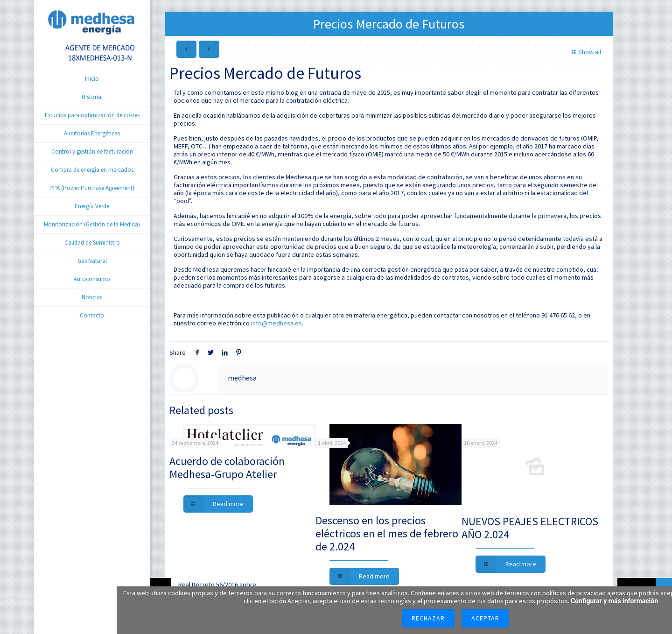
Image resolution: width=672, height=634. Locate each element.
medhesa (242, 378)
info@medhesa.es (276, 323)
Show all (585, 52)
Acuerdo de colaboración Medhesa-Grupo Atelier (227, 468)
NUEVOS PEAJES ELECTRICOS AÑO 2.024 (530, 528)
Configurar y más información (614, 601)
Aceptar (485, 618)
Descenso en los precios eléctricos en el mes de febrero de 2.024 (387, 533)
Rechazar (428, 618)
